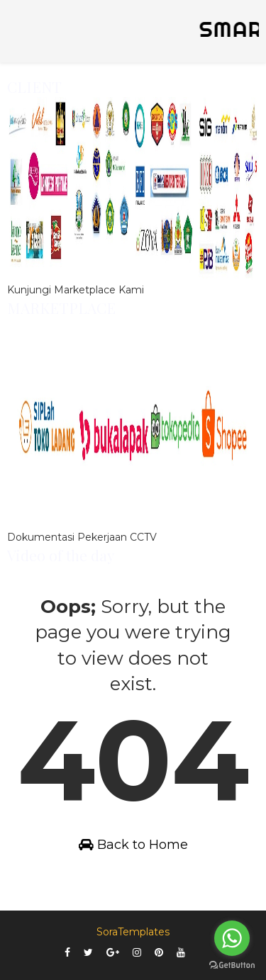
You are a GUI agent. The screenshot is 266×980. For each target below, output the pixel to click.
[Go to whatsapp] (232, 938)
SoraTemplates (133, 932)
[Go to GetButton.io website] (232, 965)
